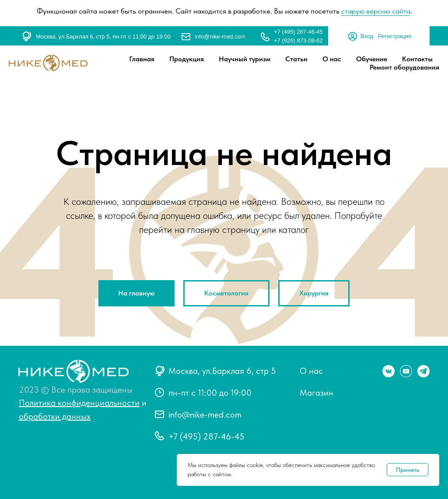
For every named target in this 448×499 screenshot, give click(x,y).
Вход (367, 36)
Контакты (417, 59)
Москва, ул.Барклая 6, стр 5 (222, 371)
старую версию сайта (376, 11)
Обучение (372, 59)
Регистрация (395, 36)
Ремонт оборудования (404, 67)
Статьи (296, 59)
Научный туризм (245, 59)
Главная (142, 59)
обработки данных (55, 416)
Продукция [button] (187, 59)
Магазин (317, 393)
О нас (332, 59)
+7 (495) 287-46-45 (298, 32)
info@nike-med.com (220, 37)
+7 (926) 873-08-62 (298, 40)
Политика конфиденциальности (79, 403)
